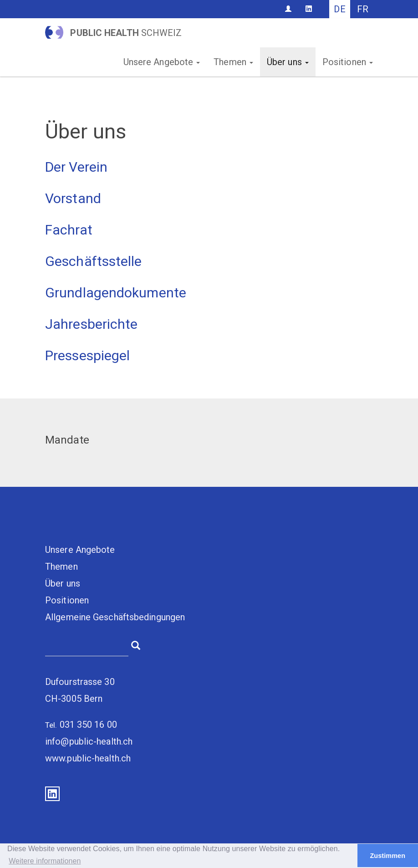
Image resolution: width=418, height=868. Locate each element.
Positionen (348, 62)
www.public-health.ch (88, 758)
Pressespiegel (87, 355)
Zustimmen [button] (387, 856)
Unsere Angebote (162, 62)
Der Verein (76, 167)
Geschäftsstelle (94, 261)
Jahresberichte (91, 324)
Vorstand (73, 198)
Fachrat (69, 230)
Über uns (288, 62)
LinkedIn (52, 794)
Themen (233, 62)
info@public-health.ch (89, 741)
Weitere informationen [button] (45, 861)
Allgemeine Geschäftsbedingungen (115, 617)
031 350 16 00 (88, 725)
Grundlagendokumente (116, 293)
